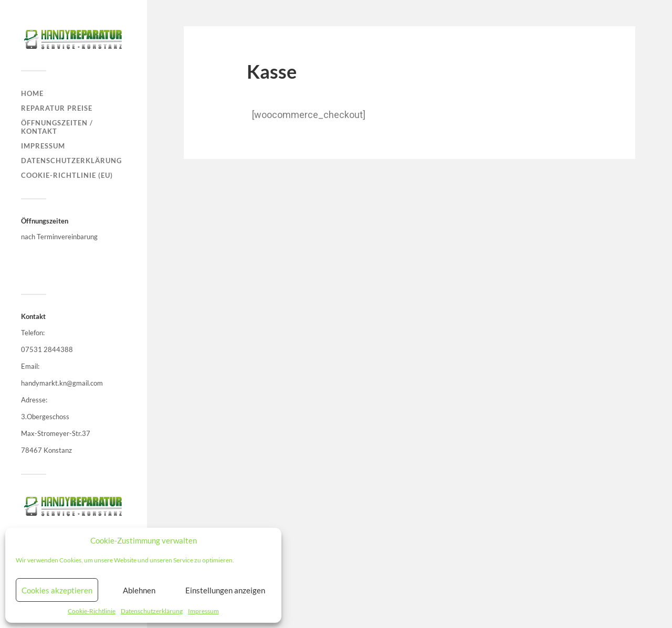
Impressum (203, 611)
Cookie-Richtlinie (92, 611)
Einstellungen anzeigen (225, 590)
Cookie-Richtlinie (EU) (67, 175)
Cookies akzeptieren (57, 590)
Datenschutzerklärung (152, 611)
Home (32, 93)
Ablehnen (139, 590)
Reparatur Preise (57, 108)
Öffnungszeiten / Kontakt (57, 127)
